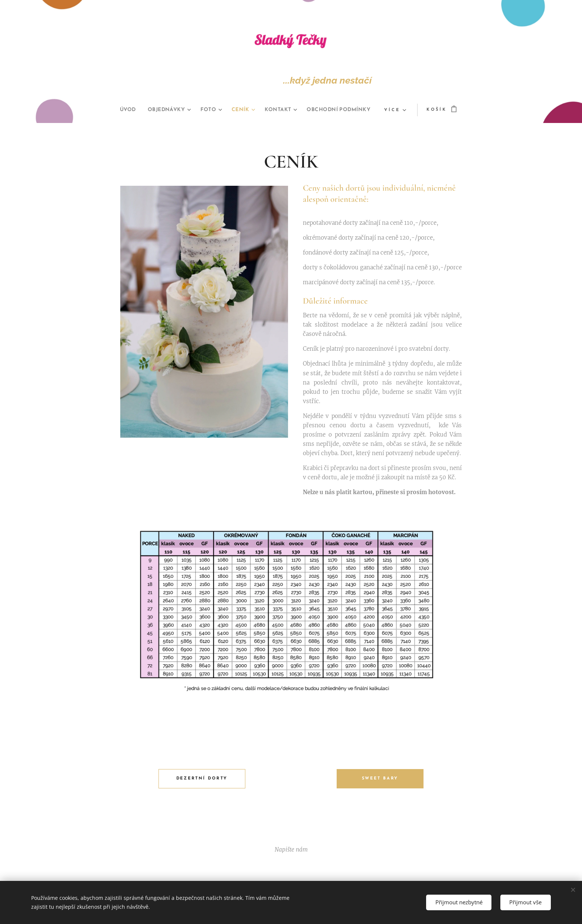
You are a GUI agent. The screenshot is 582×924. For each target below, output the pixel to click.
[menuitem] (161, 110)
